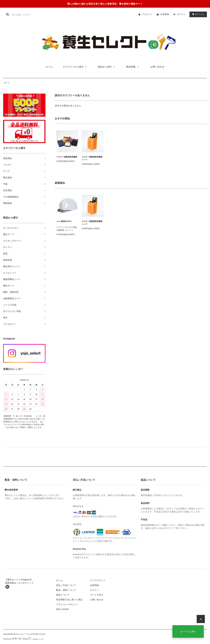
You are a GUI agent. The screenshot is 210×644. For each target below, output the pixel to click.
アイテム (197, 14)
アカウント (147, 14)
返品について (63, 595)
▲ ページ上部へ (188, 631)
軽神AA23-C (64, 221)
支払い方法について (66, 585)
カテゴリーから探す (75, 67)
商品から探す (107, 67)
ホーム (49, 67)
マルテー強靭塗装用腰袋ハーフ (92, 158)
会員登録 (165, 14)
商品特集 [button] (134, 67)
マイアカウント (98, 580)
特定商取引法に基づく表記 (69, 600)
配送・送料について (66, 590)
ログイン (181, 14)
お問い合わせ (157, 67)
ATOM (65, 609)
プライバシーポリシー (67, 604)
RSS (58, 609)
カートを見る (97, 595)
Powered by (23, 639)
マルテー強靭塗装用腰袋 (67, 157)
